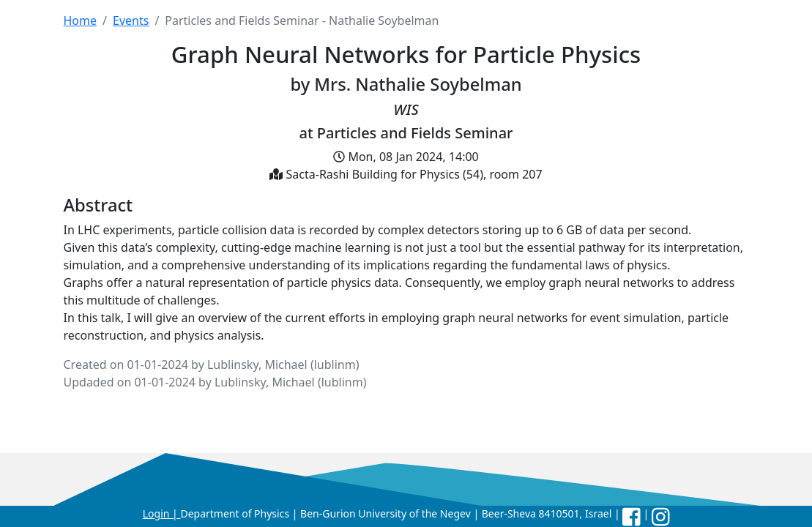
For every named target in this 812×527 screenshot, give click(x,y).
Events (131, 20)
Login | (162, 513)
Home (81, 20)
